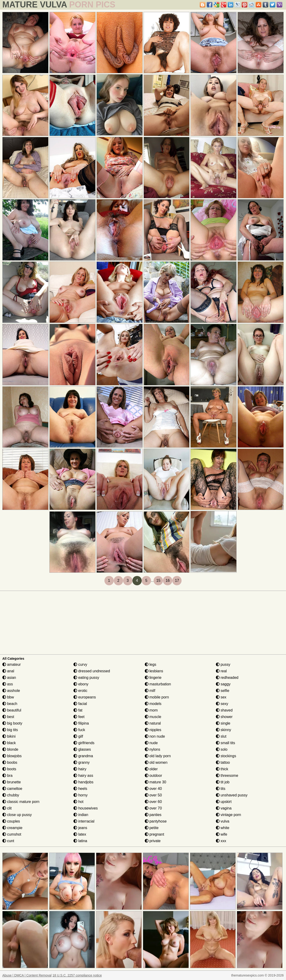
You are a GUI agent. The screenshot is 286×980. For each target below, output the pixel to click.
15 (158, 581)
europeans (85, 697)
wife (222, 834)
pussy (223, 664)
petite (152, 828)
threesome (227, 776)
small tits (226, 743)
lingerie (153, 678)
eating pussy (86, 678)
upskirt (224, 802)
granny (81, 762)
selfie (223, 691)
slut (221, 736)
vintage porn (229, 815)
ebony (81, 684)
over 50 (153, 795)
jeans (80, 828)
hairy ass (83, 776)
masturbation (158, 684)
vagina (224, 808)
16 (168, 581)
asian (9, 678)
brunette (12, 782)
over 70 (153, 808)
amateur (12, 664)
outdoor (153, 776)
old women (156, 762)
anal (8, 671)
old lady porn (158, 756)
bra (7, 776)
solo (222, 749)
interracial (84, 821)
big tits (10, 730)
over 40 (153, 789)
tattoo (223, 762)
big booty (12, 723)
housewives (86, 808)
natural (153, 723)
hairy (80, 769)
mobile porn (157, 697)
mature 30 (155, 782)
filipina (81, 723)
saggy (223, 684)
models (153, 704)
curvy (80, 664)
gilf (78, 736)
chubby (11, 795)
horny (80, 795)
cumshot (12, 834)
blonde (10, 749)
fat (78, 710)
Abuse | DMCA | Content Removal (27, 975)
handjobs (83, 782)
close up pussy (17, 815)
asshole (11, 691)
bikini (9, 736)
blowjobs (12, 756)
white (223, 828)
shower (224, 717)
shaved (224, 710)
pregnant (155, 834)
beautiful (12, 710)
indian (81, 815)
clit (7, 808)
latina (80, 841)
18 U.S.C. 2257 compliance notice (77, 975)
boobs (10, 762)
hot (78, 802)
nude (151, 743)
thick (222, 769)
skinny (224, 730)
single (223, 723)
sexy (222, 704)
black (9, 743)
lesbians (154, 671)
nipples (153, 730)
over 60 (153, 802)
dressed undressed (92, 671)
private (153, 841)
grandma (83, 756)
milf (150, 691)
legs (151, 664)
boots (9, 769)
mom (151, 710)
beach (10, 704)
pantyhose (156, 821)
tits (221, 789)
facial (80, 704)
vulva (223, 821)
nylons (153, 749)
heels (80, 789)
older (151, 769)
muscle (153, 717)
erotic (80, 691)
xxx (221, 841)
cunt (8, 841)
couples (11, 821)
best (8, 717)
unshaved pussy (232, 795)
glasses (82, 749)
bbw (8, 697)
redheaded (227, 678)
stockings (226, 756)
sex (221, 697)
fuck (79, 730)
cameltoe (12, 789)
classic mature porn (21, 802)
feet (79, 717)
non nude (155, 736)
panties (153, 815)
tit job (223, 782)
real (221, 671)
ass (8, 684)
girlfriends (84, 743)
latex (80, 834)
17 (177, 581)
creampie (12, 828)
